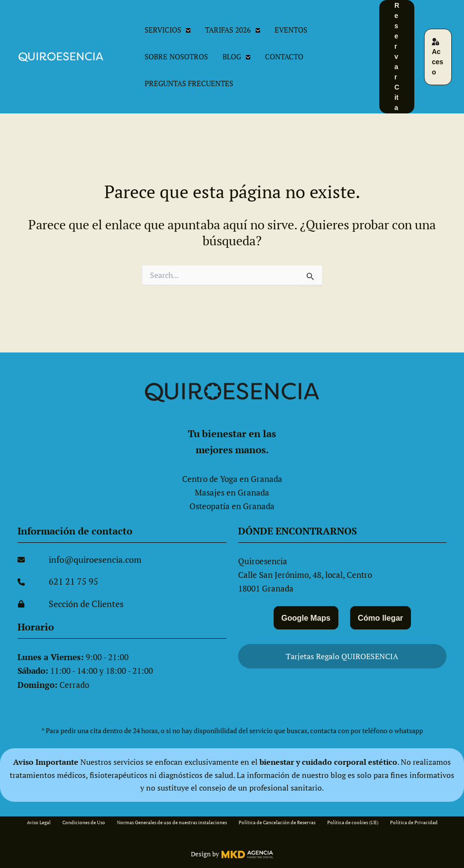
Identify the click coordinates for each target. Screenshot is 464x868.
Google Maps (305, 617)
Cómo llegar (382, 617)
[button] (186, 30)
